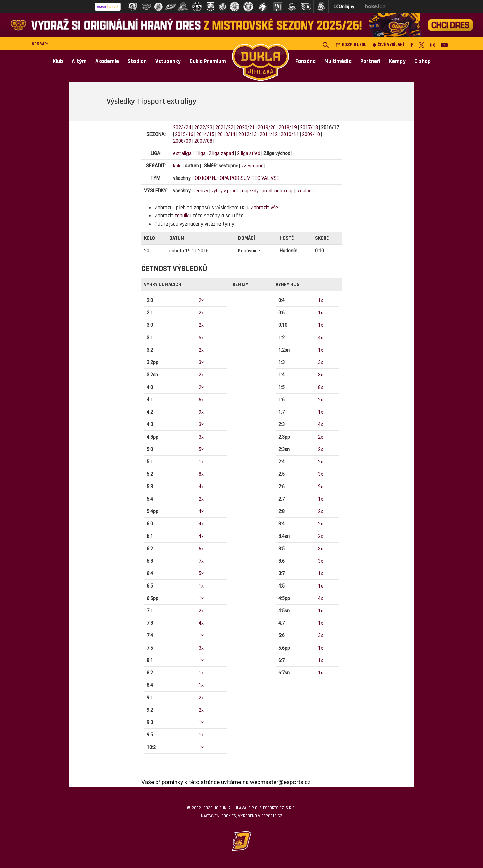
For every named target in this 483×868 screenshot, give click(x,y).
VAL (265, 178)
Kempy (397, 61)
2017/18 (309, 127)
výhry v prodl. (225, 191)
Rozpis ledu (351, 45)
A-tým (79, 61)
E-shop (422, 61)
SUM (246, 178)
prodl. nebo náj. (278, 191)
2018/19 (288, 127)
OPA (224, 178)
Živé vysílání (388, 45)
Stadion (137, 61)
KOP (206, 178)
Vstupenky (168, 61)
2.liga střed (249, 153)
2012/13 (248, 134)
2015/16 (184, 134)
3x (201, 362)
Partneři (370, 61)
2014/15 (205, 134)
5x (201, 338)
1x (201, 462)
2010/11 (290, 134)
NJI (215, 178)
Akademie (107, 61)
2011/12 (269, 134)
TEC (256, 178)
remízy (201, 191)
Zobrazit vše (264, 208)
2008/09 (182, 141)
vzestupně (252, 166)
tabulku (183, 216)
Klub (58, 61)
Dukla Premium (208, 61)
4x (201, 487)
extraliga (182, 153)
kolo (177, 166)
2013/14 (226, 134)
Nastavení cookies (219, 816)
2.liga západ (221, 153)
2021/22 (224, 127)
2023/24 (182, 127)
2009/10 (311, 134)
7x (201, 561)
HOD (196, 178)
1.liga (200, 153)
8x (201, 474)
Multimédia (338, 61)
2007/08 (203, 141)
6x (201, 400)
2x (201, 300)
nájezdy (250, 191)
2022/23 (203, 127)
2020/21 (246, 127)
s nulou (304, 191)
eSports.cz (272, 816)
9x (201, 412)
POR (235, 178)
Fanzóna (305, 61)
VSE (275, 178)
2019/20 (267, 127)
